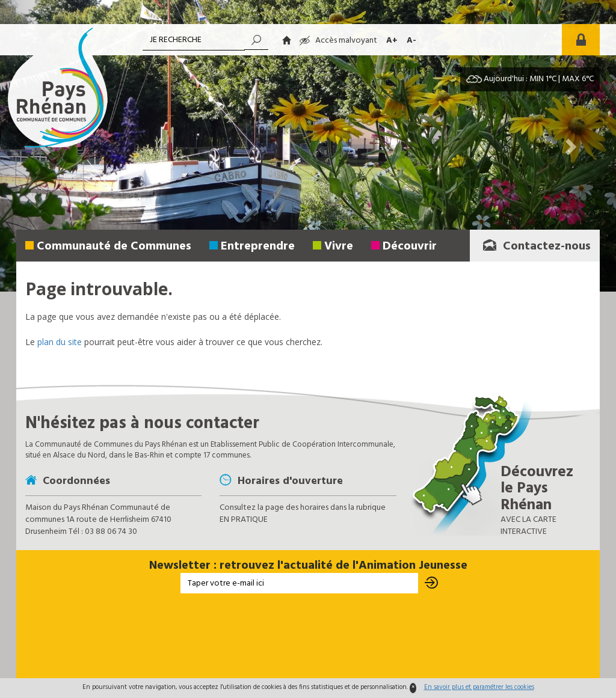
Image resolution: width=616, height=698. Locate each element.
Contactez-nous (536, 246)
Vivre (339, 246)
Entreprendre (258, 246)
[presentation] (308, 635)
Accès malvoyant (338, 41)
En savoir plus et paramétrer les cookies (479, 687)
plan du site (60, 342)
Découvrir (410, 246)
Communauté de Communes (114, 246)
